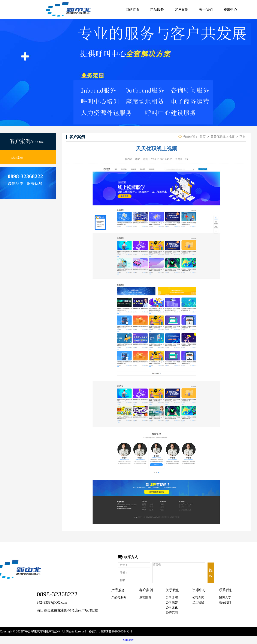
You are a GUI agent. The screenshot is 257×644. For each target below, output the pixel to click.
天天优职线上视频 (223, 137)
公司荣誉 (172, 602)
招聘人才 (225, 597)
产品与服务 (119, 597)
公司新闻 (198, 597)
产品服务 (157, 10)
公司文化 (172, 608)
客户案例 (181, 10)
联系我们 (225, 602)
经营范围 (172, 613)
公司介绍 (172, 597)
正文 (242, 137)
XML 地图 (128, 640)
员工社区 (198, 602)
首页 (203, 137)
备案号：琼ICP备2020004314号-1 (110, 631)
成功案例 (17, 158)
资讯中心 (230, 10)
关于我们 (206, 10)
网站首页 (133, 10)
